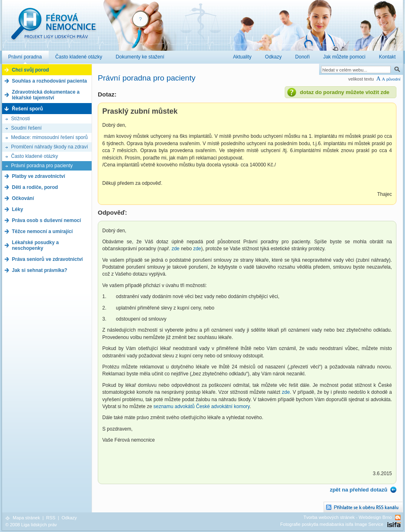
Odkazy (69, 518)
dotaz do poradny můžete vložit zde (345, 92)
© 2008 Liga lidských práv (31, 525)
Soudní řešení (26, 128)
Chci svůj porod (30, 70)
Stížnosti (20, 119)
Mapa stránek (26, 518)
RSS (51, 518)
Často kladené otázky (35, 156)
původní (393, 79)
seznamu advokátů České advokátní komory (201, 406)
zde (175, 249)
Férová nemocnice (53, 28)
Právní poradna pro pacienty (42, 166)
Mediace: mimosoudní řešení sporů (49, 137)
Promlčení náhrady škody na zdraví (49, 147)
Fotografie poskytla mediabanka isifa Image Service (332, 524)
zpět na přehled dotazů (359, 490)
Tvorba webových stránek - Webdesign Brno (348, 517)
